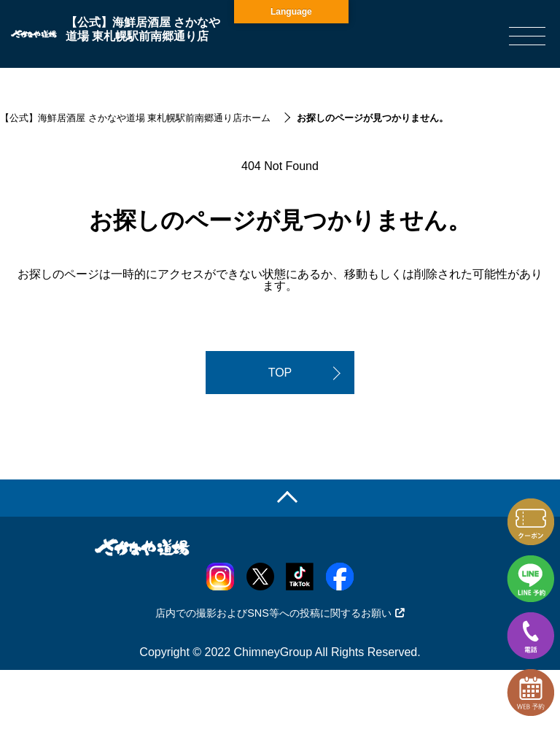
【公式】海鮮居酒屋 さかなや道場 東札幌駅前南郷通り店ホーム (135, 118)
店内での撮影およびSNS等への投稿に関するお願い (280, 613)
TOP (280, 373)
